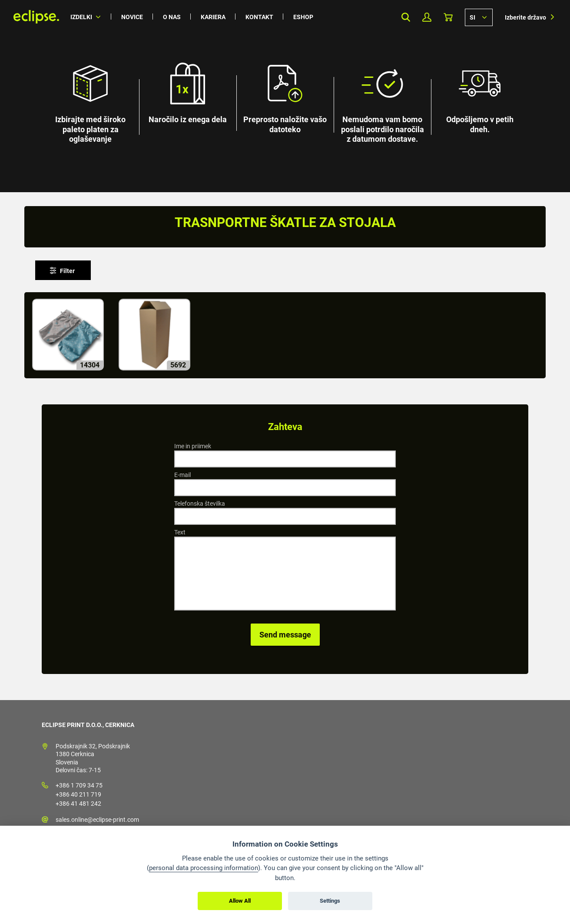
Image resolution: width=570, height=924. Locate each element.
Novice (132, 17)
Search (406, 17)
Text (180, 532)
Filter (67, 271)
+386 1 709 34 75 (79, 785)
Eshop (303, 17)
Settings (330, 901)
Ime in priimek (193, 446)
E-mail (182, 475)
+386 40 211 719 (78, 794)
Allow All (240, 901)
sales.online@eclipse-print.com (97, 820)
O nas (172, 17)
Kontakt (259, 17)
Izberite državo (525, 17)
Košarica (448, 17)
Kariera (213, 17)
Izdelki (81, 17)
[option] (285, 96)
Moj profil (427, 17)
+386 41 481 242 (78, 804)
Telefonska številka (200, 504)
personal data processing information (204, 868)
